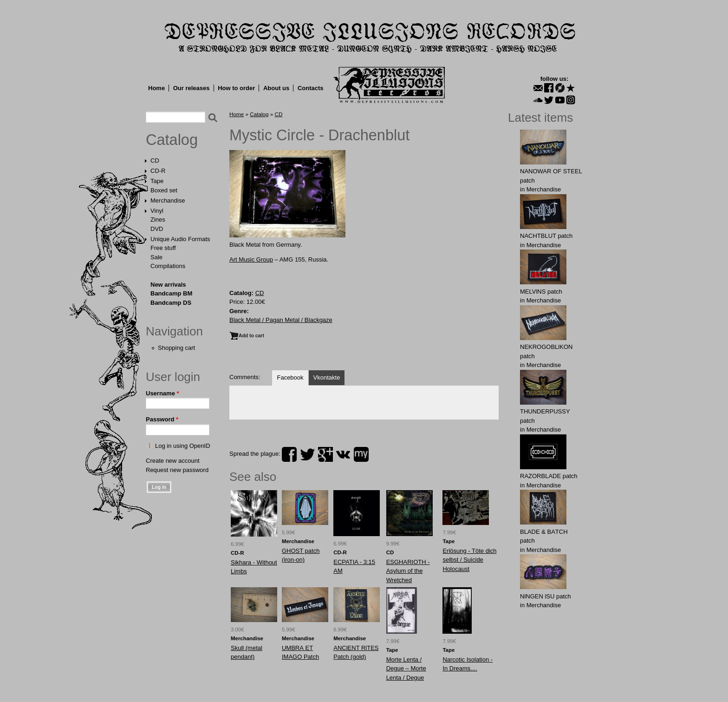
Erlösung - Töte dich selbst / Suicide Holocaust (469, 560)
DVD (157, 229)
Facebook (290, 377)
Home (156, 88)
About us (276, 88)
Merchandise (168, 200)
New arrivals (168, 285)
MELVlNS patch (541, 292)
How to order (236, 88)
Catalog (172, 140)
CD (155, 161)
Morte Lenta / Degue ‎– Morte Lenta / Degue (406, 669)
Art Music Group (251, 259)
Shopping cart (176, 348)
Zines (158, 220)
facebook (289, 454)
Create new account (173, 461)
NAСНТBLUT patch (546, 236)
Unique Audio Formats (180, 239)
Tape (157, 181)
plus (325, 454)
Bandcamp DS (171, 303)
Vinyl (157, 211)
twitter (307, 454)
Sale (156, 257)
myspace (361, 454)
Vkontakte (327, 377)
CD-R (158, 171)
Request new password (177, 470)
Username (162, 393)
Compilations (168, 266)
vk (343, 454)
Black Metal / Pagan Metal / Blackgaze (281, 320)
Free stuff (163, 248)
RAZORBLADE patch (549, 476)
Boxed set (164, 190)
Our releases (192, 88)
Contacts (311, 88)
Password (162, 419)
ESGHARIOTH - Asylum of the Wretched (408, 571)
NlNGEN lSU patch (546, 596)
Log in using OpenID (183, 446)
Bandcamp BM (171, 293)
